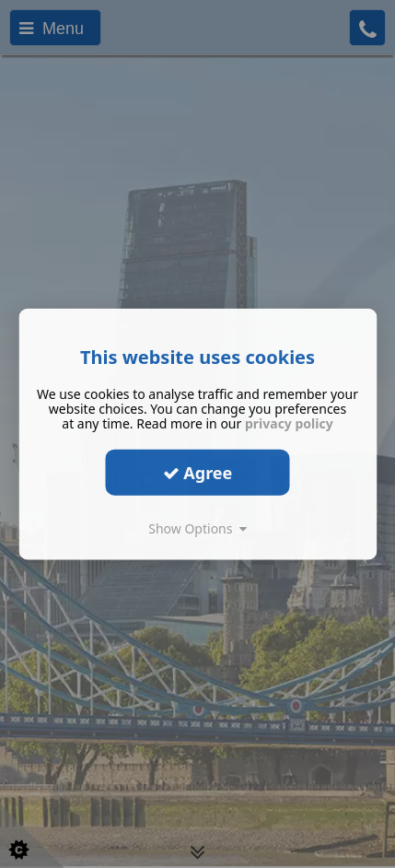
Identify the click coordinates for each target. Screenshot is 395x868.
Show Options (197, 528)
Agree (198, 472)
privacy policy (289, 423)
